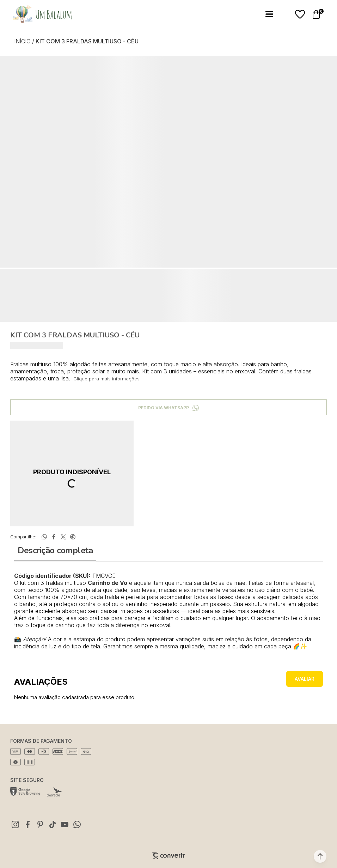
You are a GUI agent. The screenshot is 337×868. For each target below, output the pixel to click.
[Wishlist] (300, 14)
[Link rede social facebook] (28, 824)
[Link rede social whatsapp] (77, 824)
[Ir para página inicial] (22, 41)
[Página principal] (37, 14)
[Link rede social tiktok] (53, 824)
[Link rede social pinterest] (40, 824)
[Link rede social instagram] (16, 824)
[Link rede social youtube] (65, 824)
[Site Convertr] (168, 856)
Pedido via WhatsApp (164, 408)
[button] (320, 856)
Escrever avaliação (305, 679)
